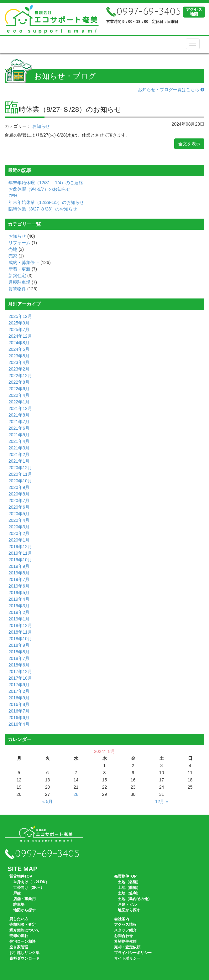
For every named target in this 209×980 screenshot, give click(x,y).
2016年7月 (19, 711)
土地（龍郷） (129, 888)
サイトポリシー (127, 958)
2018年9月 (19, 645)
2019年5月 (19, 593)
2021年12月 (20, 408)
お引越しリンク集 (24, 953)
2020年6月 (19, 507)
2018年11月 (20, 632)
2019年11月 (20, 553)
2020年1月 (19, 540)
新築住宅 (17, 276)
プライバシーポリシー (133, 953)
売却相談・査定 (23, 925)
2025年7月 (19, 329)
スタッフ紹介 (125, 930)
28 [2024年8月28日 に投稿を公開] (76, 794)
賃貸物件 (17, 289)
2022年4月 (19, 395)
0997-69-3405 (144, 12)
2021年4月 (19, 441)
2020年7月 (19, 500)
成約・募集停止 (24, 262)
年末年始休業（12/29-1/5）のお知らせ (46, 202)
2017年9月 (19, 685)
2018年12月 (20, 625)
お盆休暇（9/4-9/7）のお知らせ (39, 189)
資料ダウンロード (24, 958)
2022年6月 (19, 389)
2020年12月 (20, 468)
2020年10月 (20, 481)
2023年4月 (19, 362)
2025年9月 (19, 323)
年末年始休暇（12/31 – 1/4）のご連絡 (46, 183)
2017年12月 (20, 671)
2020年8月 (19, 494)
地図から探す (24, 910)
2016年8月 (19, 704)
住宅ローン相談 (23, 941)
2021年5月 (19, 435)
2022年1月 (19, 402)
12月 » (162, 801)
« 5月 (47, 801)
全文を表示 (189, 144)
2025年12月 (20, 316)
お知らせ (41, 126)
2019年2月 (19, 612)
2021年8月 (19, 415)
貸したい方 (19, 919)
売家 (13, 256)
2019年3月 (19, 606)
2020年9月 (19, 487)
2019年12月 (20, 547)
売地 (13, 249)
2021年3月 (19, 448)
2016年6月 (19, 718)
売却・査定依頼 (127, 947)
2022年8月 (19, 382)
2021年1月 (19, 461)
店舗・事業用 (24, 899)
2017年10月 (20, 678)
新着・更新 (19, 269)
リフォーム (19, 243)
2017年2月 (19, 691)
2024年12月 (20, 336)
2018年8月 (19, 652)
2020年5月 (19, 514)
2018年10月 (20, 639)
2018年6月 (19, 665)
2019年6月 (19, 586)
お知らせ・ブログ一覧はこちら (171, 90)
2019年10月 (20, 560)
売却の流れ (19, 936)
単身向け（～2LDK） (31, 882)
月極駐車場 (19, 282)
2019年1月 (19, 619)
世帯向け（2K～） (29, 888)
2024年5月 (19, 349)
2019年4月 (19, 599)
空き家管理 (19, 947)
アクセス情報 (125, 925)
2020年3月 (19, 527)
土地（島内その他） (135, 899)
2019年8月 (19, 573)
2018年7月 (19, 658)
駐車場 (19, 905)
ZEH (13, 196)
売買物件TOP (125, 876)
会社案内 (122, 919)
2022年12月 (20, 376)
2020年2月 (19, 533)
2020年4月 (19, 520)
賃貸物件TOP (21, 876)
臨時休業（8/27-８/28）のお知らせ (43, 209)
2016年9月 (19, 698)
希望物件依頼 (125, 941)
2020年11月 (20, 474)
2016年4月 (19, 724)
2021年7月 (19, 422)
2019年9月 (19, 566)
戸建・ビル (127, 905)
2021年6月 (19, 428)
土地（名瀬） (129, 882)
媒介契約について (24, 930)
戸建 (17, 893)
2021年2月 (19, 454)
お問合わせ (123, 936)
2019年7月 (19, 579)
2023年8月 (19, 356)
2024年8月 (19, 343)
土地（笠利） (129, 893)
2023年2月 (19, 369)
